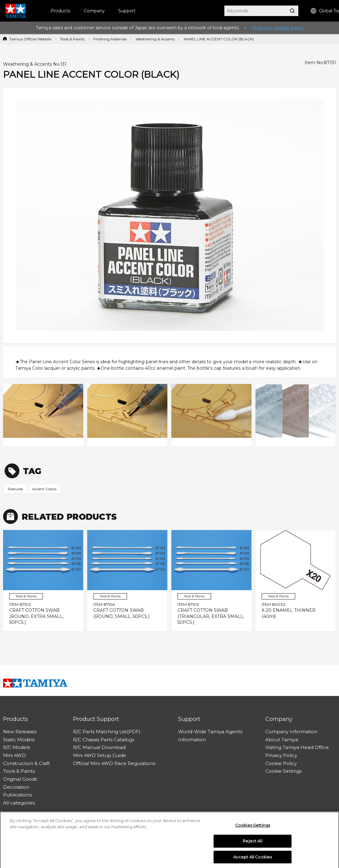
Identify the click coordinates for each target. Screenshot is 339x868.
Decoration (16, 787)
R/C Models (16, 747)
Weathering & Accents (155, 39)
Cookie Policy (281, 763)
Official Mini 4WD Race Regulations (114, 763)
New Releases (20, 732)
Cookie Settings (284, 771)
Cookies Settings (253, 828)
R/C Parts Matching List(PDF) (107, 732)
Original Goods (20, 779)
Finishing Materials (110, 39)
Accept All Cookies (253, 859)
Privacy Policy (281, 755)
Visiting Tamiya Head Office (297, 747)
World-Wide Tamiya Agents (210, 732)
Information (192, 740)
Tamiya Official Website (30, 39)
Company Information (291, 732)
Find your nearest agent (278, 28)
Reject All (252, 843)
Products (60, 11)
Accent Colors (44, 489)
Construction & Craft (27, 763)
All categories (19, 803)
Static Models (19, 740)
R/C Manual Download (99, 747)
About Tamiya (282, 740)
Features (15, 489)
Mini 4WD (14, 755)
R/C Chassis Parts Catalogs (104, 740)
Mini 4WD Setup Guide (100, 755)
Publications (17, 795)
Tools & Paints (72, 39)
